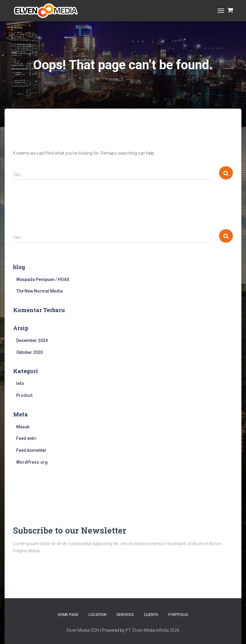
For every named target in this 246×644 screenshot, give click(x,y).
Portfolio (178, 615)
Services (125, 615)
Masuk (23, 427)
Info (20, 383)
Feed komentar (31, 450)
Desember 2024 (32, 340)
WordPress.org (32, 462)
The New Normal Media (39, 291)
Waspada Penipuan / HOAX (43, 279)
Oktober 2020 (29, 352)
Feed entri (26, 438)
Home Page (68, 615)
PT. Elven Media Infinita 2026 (152, 630)
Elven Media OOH (83, 630)
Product (24, 395)
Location (97, 615)
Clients (151, 615)
